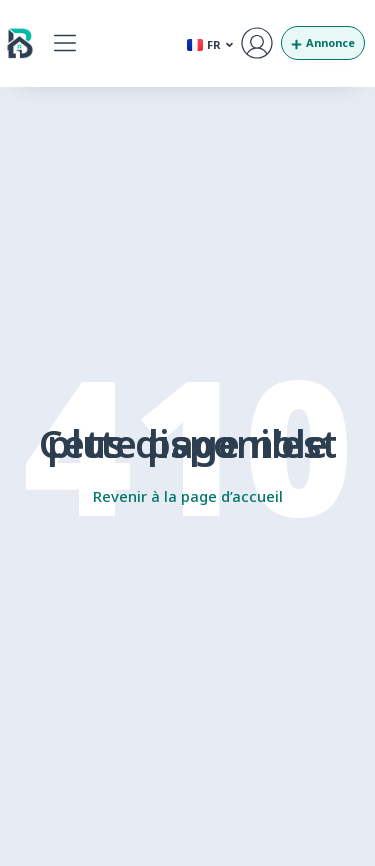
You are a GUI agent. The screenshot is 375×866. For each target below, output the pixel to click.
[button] (64, 43)
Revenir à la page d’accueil (188, 496)
